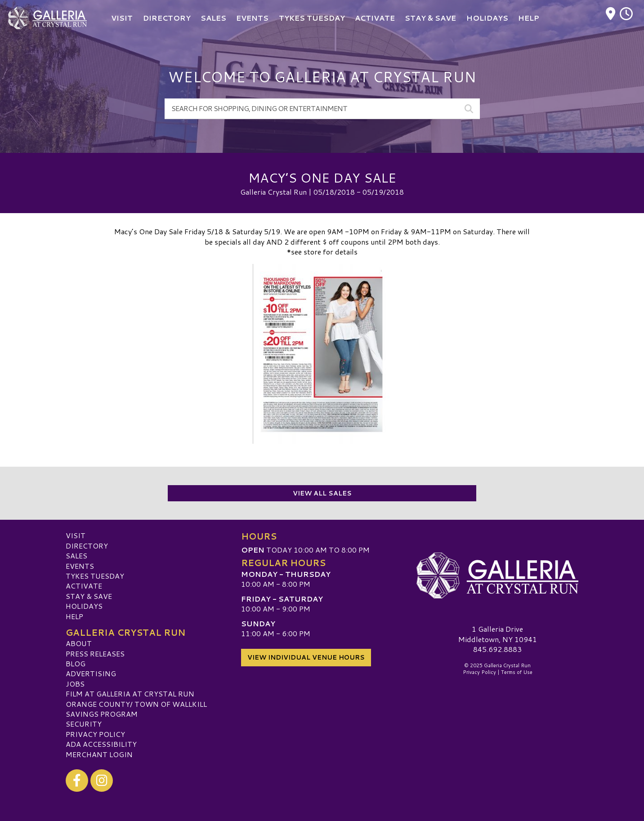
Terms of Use (517, 672)
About (79, 643)
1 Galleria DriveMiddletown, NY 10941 (498, 634)
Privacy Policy (95, 734)
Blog (76, 663)
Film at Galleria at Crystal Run (130, 694)
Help (74, 616)
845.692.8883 (497, 649)
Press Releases (95, 653)
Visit (76, 535)
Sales (76, 556)
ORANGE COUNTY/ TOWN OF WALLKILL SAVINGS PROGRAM (136, 708)
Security (84, 724)
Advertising (91, 673)
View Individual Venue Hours (306, 656)
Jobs (75, 684)
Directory (87, 546)
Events (80, 565)
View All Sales (322, 493)
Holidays (84, 606)
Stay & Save (89, 596)
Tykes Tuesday (95, 576)
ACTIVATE (84, 586)
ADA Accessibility (101, 744)
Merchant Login (99, 754)
